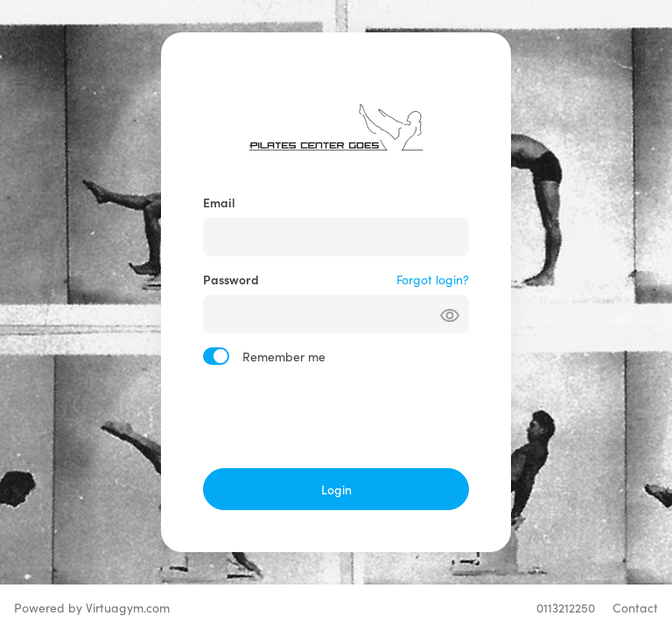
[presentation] (336, 416)
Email (219, 202)
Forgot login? (433, 279)
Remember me (284, 356)
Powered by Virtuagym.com (92, 607)
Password (231, 279)
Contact (635, 607)
